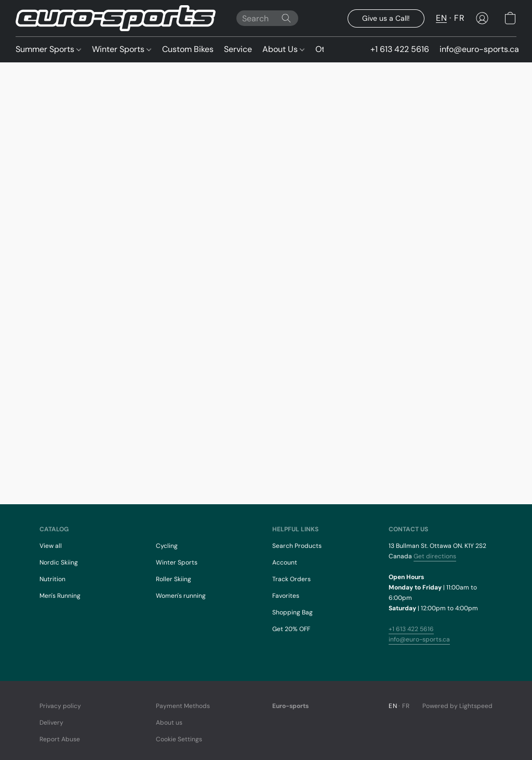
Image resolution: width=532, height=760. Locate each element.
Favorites (286, 596)
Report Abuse (60, 739)
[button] (116, 18)
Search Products (297, 546)
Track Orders (291, 579)
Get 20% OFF (291, 629)
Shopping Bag (292, 612)
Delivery (51, 723)
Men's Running (60, 596)
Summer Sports (48, 49)
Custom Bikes (188, 49)
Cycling (167, 546)
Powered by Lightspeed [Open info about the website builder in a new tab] (457, 706)
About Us (283, 49)
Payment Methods (183, 706)
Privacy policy (60, 706)
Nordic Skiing (59, 562)
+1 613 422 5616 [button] (400, 49)
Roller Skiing (174, 579)
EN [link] (393, 706)
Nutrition (52, 579)
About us (169, 723)
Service (238, 49)
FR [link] (406, 706)
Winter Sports (122, 49)
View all (51, 546)
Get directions (435, 556)
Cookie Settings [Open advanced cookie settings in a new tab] (179, 739)
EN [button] (441, 18)
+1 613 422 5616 (411, 629)
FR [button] (459, 18)
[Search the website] (286, 18)
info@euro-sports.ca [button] (479, 49)
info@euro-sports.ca (419, 639)
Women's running (181, 596)
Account (285, 562)
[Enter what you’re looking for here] (267, 18)
